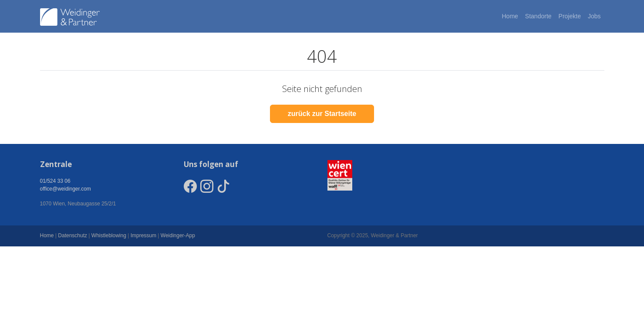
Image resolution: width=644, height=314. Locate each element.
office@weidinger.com (66, 189)
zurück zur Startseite (322, 114)
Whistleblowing (109, 235)
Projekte (570, 16)
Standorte (538, 16)
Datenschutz (72, 235)
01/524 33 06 (55, 181)
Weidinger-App (178, 235)
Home (510, 16)
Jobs (594, 16)
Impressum (143, 235)
